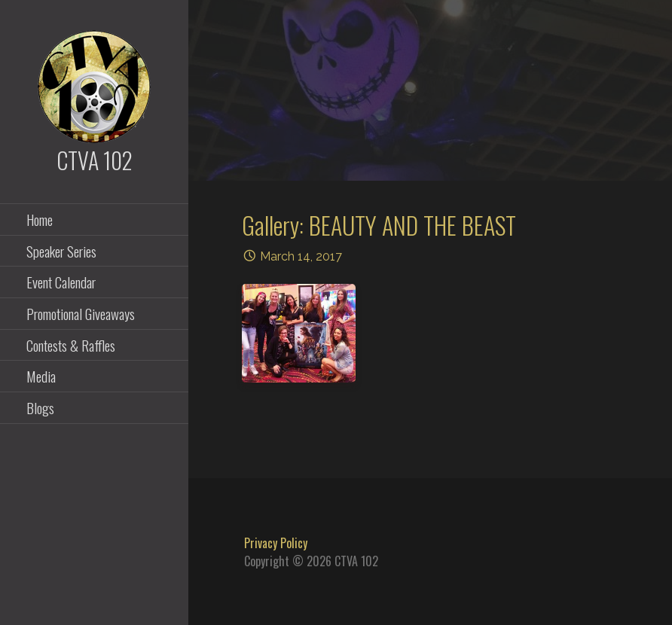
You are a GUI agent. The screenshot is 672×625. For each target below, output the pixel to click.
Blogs (40, 407)
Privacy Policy (276, 543)
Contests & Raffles (71, 345)
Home (40, 219)
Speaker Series (61, 251)
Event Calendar (61, 282)
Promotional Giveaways (81, 313)
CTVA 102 (95, 160)
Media (41, 376)
